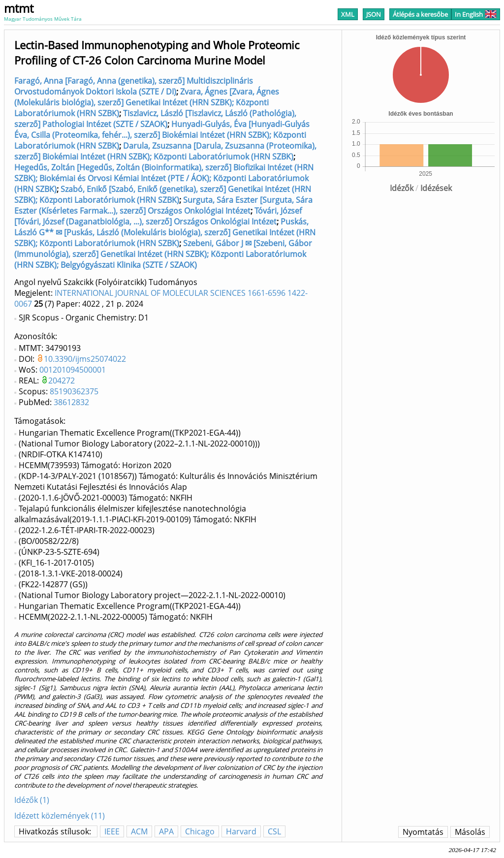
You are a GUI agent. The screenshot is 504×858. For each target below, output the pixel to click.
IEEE (112, 831)
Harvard (241, 831)
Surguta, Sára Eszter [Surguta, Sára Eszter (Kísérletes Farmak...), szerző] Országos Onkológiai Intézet (163, 205)
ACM (139, 831)
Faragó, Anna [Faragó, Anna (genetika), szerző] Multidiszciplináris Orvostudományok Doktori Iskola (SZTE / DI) (134, 86)
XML (348, 14)
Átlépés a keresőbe (420, 14)
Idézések (436, 188)
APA (166, 831)
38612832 (71, 402)
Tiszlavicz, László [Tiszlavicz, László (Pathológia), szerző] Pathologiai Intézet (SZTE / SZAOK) (155, 119)
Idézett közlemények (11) (60, 816)
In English (476, 14)
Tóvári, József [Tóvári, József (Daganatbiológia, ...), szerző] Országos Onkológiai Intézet (158, 216)
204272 (62, 381)
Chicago (200, 831)
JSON (374, 14)
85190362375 (74, 391)
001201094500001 (73, 370)
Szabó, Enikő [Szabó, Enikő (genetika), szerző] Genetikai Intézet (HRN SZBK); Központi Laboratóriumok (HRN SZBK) (163, 194)
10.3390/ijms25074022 (85, 359)
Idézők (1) (32, 800)
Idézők (402, 188)
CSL (274, 831)
